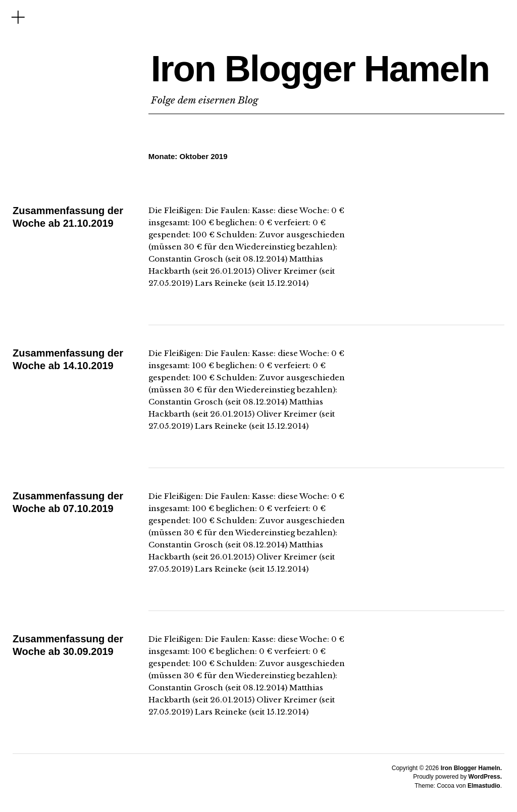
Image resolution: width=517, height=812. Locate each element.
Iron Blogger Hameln (320, 69)
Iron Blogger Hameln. (471, 768)
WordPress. (485, 777)
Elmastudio (484, 786)
